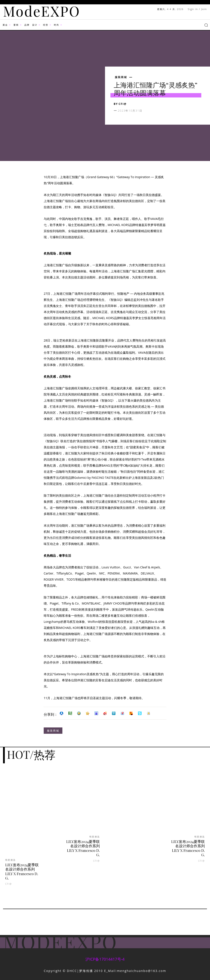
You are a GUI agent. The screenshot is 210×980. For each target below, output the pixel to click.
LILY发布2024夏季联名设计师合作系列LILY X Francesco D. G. (22, 871)
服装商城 (121, 77)
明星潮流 (10, 860)
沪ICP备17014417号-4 (105, 959)
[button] (206, 25)
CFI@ (123, 104)
